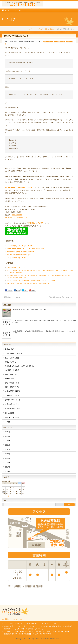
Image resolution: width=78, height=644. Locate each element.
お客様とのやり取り (12, 407)
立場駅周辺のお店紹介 (13, 421)
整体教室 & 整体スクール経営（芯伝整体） (20, 378)
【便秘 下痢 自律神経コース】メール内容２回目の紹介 (25, 261)
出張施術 (48, 631)
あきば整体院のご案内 (36, 624)
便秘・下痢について (12, 399)
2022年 (8, 457)
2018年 (8, 475)
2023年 (8, 453)
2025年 (8, 444)
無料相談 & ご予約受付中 (36, 235)
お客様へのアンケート (13, 412)
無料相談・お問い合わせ (35, 629)
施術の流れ (8, 629)
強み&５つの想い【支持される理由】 (16, 626)
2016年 (8, 483)
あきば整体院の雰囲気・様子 (52, 626)
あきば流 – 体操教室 (12, 382)
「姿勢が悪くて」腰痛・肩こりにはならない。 (62, 309)
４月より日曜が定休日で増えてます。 (20, 267)
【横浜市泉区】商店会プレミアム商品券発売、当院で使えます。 (29, 296)
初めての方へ (21, 624)
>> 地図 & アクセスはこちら (12, 619)
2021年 (8, 461)
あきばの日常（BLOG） (62, 631)
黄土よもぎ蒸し (11, 374)
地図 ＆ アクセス (52, 624)
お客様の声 (69, 626)
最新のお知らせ (50, 41)
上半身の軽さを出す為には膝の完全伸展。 (21, 264)
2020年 (8, 466)
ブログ (40, 41)
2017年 (8, 479)
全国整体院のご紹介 (12, 416)
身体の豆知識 (10, 391)
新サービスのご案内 (12, 370)
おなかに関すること (12, 395)
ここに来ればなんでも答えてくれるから (20, 258)
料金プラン (35, 626)
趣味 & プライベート (12, 429)
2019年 (8, 470)
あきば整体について (59, 54)
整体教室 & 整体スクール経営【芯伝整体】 (18, 634)
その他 (7, 434)
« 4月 (7, 508)
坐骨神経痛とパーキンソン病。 (12, 309)
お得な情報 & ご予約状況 (14, 365)
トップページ (32, 41)
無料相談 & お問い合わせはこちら (16, 230)
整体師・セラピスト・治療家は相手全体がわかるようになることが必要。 (32, 292)
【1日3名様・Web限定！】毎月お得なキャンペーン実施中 (23, 631)
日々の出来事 (10, 425)
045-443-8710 (17, 227)
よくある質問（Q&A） (13, 403)
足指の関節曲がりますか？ (16, 279)
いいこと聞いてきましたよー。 (17, 270)
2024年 (8, 448)
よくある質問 (19, 629)
